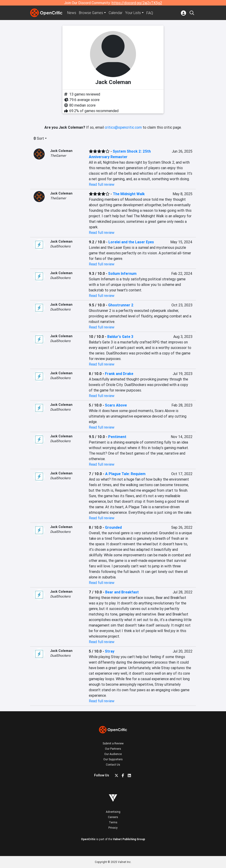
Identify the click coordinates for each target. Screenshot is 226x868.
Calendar (117, 13)
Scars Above (116, 405)
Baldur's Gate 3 (120, 337)
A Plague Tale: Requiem (125, 474)
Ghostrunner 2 (121, 305)
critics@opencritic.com (123, 127)
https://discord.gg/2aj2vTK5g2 (137, 3)
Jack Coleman (61, 151)
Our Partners (113, 749)
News (72, 13)
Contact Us (113, 765)
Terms (113, 822)
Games (92, 13)
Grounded (113, 527)
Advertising (113, 812)
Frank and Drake (119, 374)
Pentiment (117, 437)
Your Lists (135, 13)
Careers (113, 817)
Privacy (113, 828)
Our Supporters (113, 759)
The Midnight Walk (129, 194)
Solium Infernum (122, 273)
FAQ (151, 13)
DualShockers (60, 246)
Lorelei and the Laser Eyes (131, 242)
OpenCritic (88, 839)
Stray (110, 651)
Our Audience (113, 754)
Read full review (102, 184)
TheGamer (58, 156)
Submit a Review (113, 743)
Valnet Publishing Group (129, 839)
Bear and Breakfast (122, 592)
